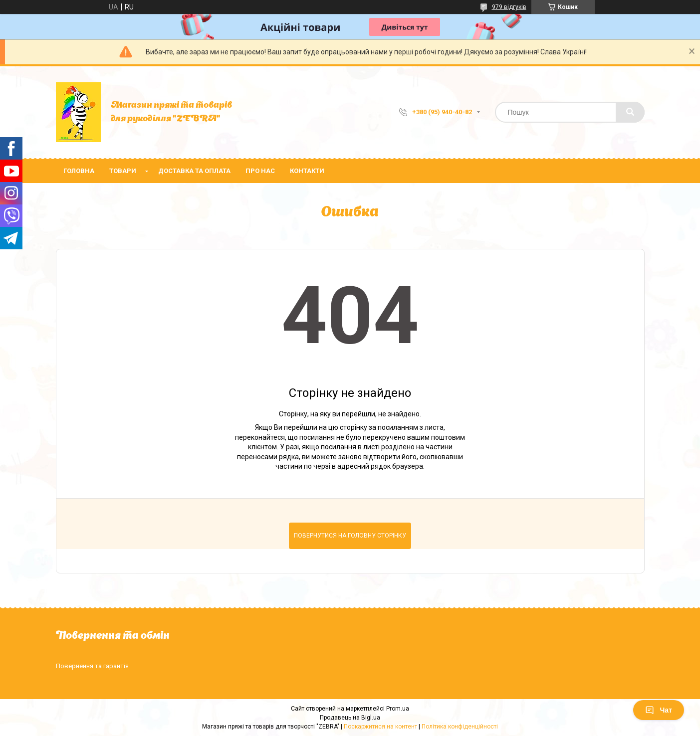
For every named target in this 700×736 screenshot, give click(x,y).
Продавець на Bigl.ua (350, 718)
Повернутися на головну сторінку (350, 536)
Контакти (307, 171)
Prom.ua (398, 709)
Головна (79, 171)
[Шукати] (630, 112)
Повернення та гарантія (92, 666)
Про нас (260, 171)
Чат (659, 710)
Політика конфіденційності (460, 727)
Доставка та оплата (194, 171)
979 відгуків (509, 7)
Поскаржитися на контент (380, 727)
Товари (123, 171)
